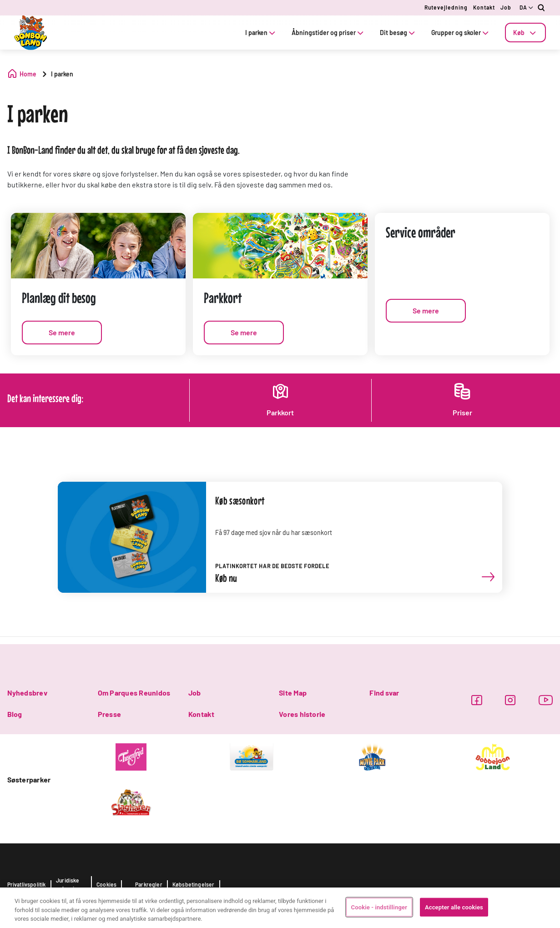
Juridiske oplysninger (71, 884)
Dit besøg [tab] (398, 33)
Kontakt (484, 7)
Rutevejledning (446, 7)
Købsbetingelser (194, 884)
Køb (525, 33)
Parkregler (149, 884)
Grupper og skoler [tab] (461, 33)
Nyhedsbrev (27, 693)
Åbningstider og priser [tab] (328, 33)
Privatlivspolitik (27, 884)
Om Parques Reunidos (134, 693)
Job (506, 7)
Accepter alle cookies (454, 907)
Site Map (293, 693)
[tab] (525, 33)
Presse (109, 714)
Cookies (106, 884)
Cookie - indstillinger (379, 907)
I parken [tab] (261, 33)
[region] (280, 908)
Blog (15, 714)
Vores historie (302, 714)
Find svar (384, 693)
